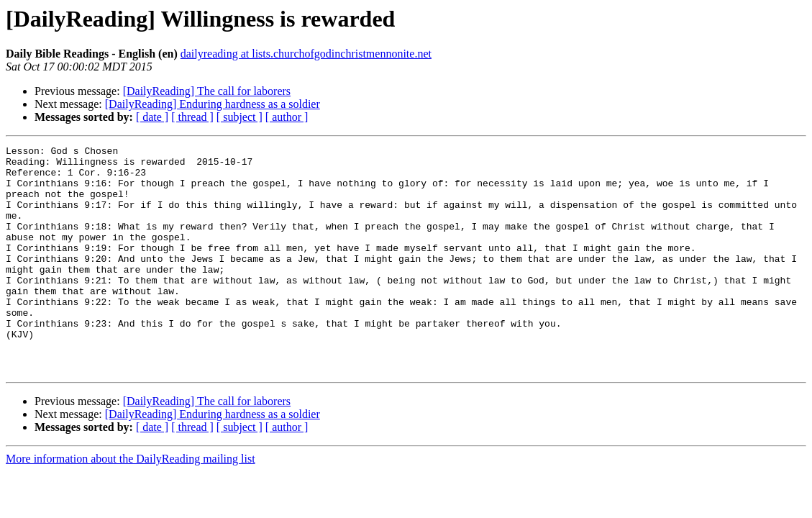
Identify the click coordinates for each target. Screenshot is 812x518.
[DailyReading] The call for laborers (207, 91)
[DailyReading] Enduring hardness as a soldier (213, 104)
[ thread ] (192, 117)
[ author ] (287, 117)
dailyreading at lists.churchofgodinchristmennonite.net (306, 54)
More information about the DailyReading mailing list (131, 504)
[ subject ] (240, 117)
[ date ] (152, 117)
